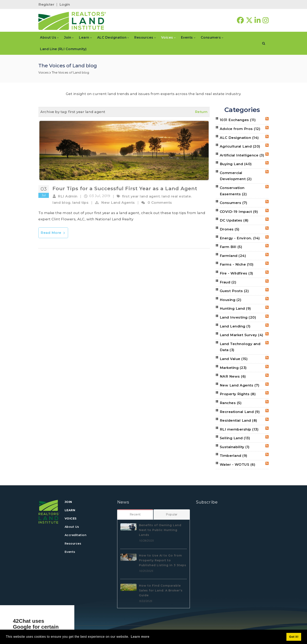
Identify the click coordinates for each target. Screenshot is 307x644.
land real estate (176, 196)
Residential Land (239, 420)
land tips (80, 203)
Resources (73, 544)
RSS (267, 119)
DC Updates (234, 220)
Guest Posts (234, 291)
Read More (53, 233)
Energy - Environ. (240, 238)
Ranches (231, 403)
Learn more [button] (140, 637)
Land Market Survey (242, 335)
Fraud (228, 282)
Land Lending (235, 326)
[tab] (135, 514)
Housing (231, 300)
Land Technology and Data (240, 347)
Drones (230, 229)
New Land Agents (118, 203)
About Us (72, 527)
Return (201, 112)
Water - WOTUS (238, 465)
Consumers (234, 203)
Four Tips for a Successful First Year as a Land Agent (125, 188)
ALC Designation (239, 138)
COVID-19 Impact (239, 212)
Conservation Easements (233, 191)
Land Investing (238, 317)
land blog (62, 203)
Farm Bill (231, 247)
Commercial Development (236, 176)
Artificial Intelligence (242, 155)
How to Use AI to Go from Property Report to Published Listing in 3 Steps (163, 560)
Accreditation (76, 535)
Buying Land (236, 164)
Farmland (233, 256)
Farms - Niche (237, 264)
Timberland (234, 456)
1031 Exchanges (238, 120)
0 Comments (160, 203)
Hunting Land (235, 308)
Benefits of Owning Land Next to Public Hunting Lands (160, 530)
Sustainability (235, 447)
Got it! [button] (294, 637)
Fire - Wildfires (237, 273)
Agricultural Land (240, 146)
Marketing (233, 368)
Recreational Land (240, 412)
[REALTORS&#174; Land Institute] (72, 20)
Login (65, 4)
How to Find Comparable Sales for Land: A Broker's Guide (161, 590)
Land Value (234, 359)
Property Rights (238, 394)
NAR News (233, 376)
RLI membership (239, 429)
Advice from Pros (240, 129)
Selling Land (235, 438)
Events (70, 552)
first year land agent (141, 196)
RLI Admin (68, 196)
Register (46, 4)
